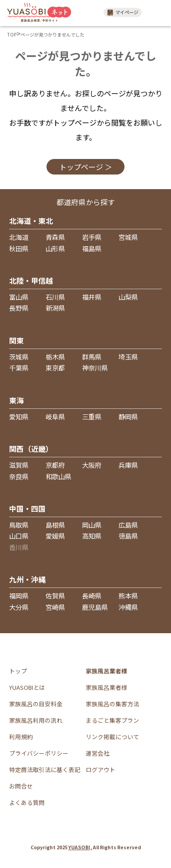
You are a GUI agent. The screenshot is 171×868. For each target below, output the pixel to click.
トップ (18, 671)
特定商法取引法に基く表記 (45, 770)
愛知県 (19, 416)
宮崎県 (55, 607)
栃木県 (55, 357)
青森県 (55, 237)
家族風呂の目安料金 (36, 704)
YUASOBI (79, 847)
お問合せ (21, 786)
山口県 (19, 536)
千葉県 (19, 368)
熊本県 (128, 595)
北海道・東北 (31, 221)
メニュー (157, 12)
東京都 (55, 368)
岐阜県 (55, 416)
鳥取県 (19, 525)
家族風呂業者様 (106, 687)
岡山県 (92, 525)
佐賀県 (55, 595)
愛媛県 (55, 536)
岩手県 (92, 237)
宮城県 (128, 237)
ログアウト (101, 770)
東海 (16, 400)
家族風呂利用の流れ (36, 720)
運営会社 (98, 753)
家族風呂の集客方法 (112, 704)
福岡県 (19, 595)
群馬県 (92, 357)
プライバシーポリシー (39, 753)
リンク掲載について (112, 737)
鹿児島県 (95, 607)
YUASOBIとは (27, 687)
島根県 (55, 525)
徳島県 (128, 536)
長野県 (19, 308)
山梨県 (128, 297)
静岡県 (128, 416)
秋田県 (19, 248)
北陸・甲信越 (31, 281)
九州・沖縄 (27, 579)
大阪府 (92, 465)
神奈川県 (95, 368)
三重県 (92, 416)
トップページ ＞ (86, 167)
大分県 (19, 607)
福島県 (92, 248)
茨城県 (19, 357)
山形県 (55, 248)
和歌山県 (58, 476)
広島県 (128, 525)
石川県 (55, 297)
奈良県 (19, 476)
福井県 (92, 297)
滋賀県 (19, 465)
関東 (16, 340)
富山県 (19, 297)
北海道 (19, 237)
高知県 (92, 536)
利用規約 (21, 737)
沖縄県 (128, 607)
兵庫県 (128, 465)
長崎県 (92, 595)
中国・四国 (27, 508)
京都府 (55, 465)
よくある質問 (27, 802)
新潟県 (55, 308)
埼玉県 (128, 357)
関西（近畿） (31, 449)
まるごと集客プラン (112, 720)
